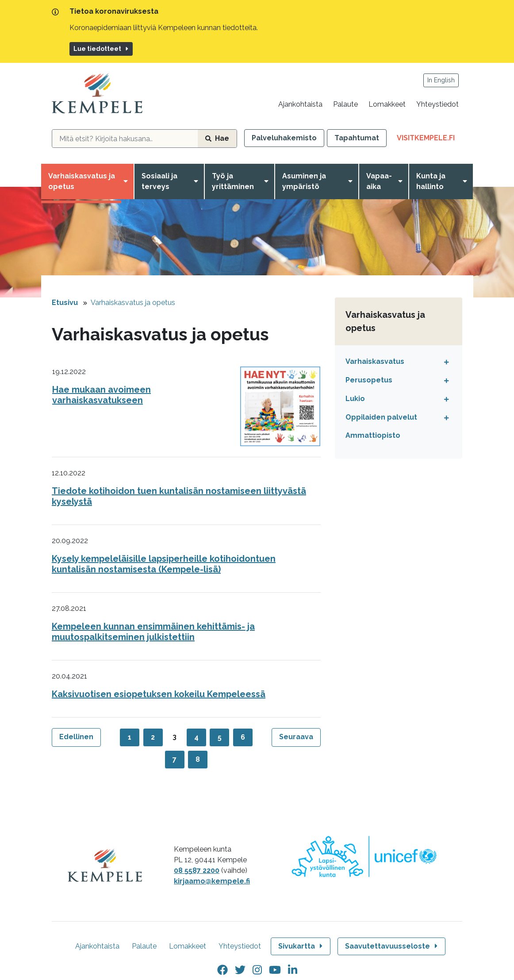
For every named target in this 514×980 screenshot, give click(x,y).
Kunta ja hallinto (431, 181)
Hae (217, 138)
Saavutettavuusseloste (392, 946)
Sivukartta (301, 946)
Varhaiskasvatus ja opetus (82, 181)
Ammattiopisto (373, 435)
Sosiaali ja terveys (159, 181)
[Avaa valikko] (127, 181)
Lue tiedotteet (102, 49)
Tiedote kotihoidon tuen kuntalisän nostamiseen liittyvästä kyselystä (179, 496)
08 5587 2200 (197, 870)
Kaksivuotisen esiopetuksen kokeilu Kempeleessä (159, 694)
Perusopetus (369, 380)
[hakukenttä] (125, 139)
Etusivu (65, 303)
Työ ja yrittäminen (233, 181)
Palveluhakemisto (284, 138)
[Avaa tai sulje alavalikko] (444, 362)
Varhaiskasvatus (375, 361)
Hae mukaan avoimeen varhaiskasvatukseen (102, 395)
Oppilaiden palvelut (381, 417)
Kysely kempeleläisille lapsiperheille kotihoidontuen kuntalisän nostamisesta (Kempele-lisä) (164, 564)
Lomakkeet (387, 104)
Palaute (345, 104)
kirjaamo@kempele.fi (212, 881)
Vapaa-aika (379, 181)
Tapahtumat (357, 138)
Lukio (355, 399)
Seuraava (296, 737)
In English (441, 80)
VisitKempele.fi (430, 140)
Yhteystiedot (437, 104)
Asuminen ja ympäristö (304, 181)
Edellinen (76, 737)
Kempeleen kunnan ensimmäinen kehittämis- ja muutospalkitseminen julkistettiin (153, 632)
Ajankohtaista (300, 104)
